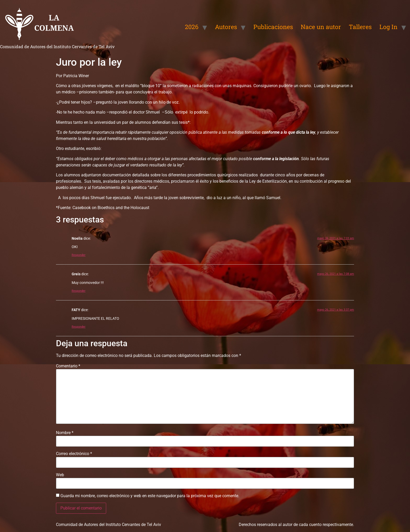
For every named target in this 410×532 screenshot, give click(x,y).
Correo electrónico (74, 454)
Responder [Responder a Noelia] (79, 255)
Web (60, 475)
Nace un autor (321, 27)
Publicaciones (273, 27)
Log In (388, 27)
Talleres (360, 27)
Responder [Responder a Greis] (79, 291)
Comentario (68, 366)
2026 (192, 27)
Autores (226, 27)
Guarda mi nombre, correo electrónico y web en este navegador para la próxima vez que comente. (150, 496)
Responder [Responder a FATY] (79, 327)
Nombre (65, 433)
